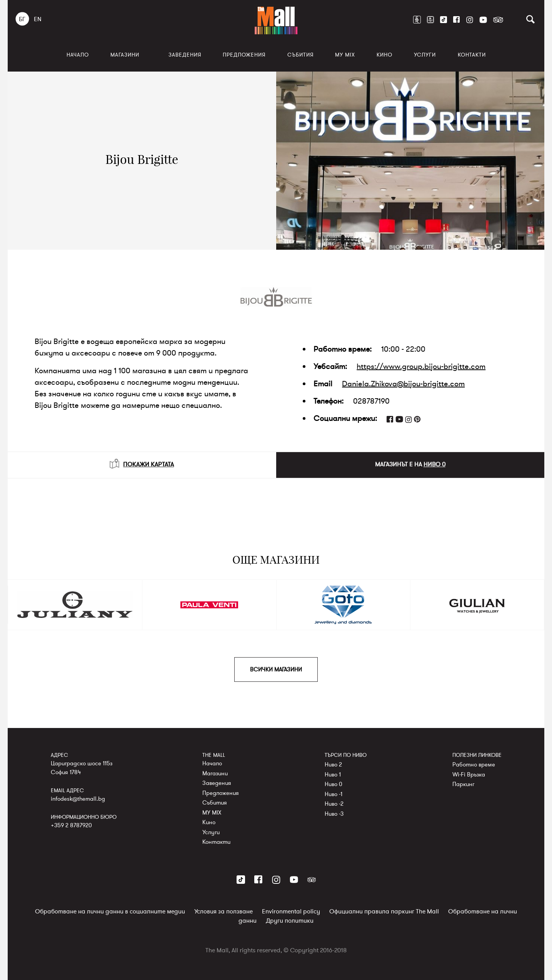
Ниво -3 (334, 814)
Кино (384, 55)
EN (38, 19)
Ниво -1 (334, 794)
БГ (22, 19)
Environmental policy (291, 912)
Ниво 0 (334, 784)
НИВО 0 (434, 464)
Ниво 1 (333, 775)
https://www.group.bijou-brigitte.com (421, 366)
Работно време (474, 765)
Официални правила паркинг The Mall (384, 912)
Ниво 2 (333, 765)
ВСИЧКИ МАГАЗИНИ (276, 669)
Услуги (425, 55)
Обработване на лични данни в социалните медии (110, 912)
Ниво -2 (334, 804)
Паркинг (463, 784)
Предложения (244, 55)
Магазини (125, 55)
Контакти (472, 55)
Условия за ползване (223, 912)
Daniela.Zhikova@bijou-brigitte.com (403, 384)
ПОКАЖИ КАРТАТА (142, 464)
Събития (300, 55)
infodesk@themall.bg (78, 799)
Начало (78, 55)
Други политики (290, 921)
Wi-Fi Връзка (469, 775)
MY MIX (345, 55)
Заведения (185, 55)
